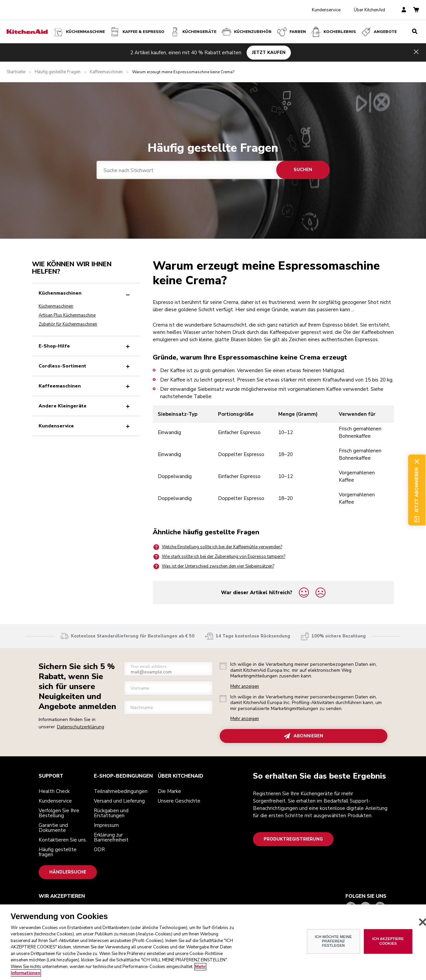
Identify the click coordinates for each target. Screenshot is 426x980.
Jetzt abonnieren (417, 490)
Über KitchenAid (369, 10)
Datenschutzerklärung (81, 727)
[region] (213, 942)
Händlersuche (68, 872)
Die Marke (169, 791)
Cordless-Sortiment (86, 366)
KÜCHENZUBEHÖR (246, 32)
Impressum (106, 825)
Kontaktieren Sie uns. (63, 840)
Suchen (303, 170)
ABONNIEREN (304, 736)
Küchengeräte (193, 32)
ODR (99, 850)
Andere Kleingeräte (86, 406)
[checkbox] (223, 666)
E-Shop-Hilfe (86, 346)
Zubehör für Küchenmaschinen (68, 324)
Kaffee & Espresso (137, 32)
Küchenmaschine (79, 32)
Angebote (379, 32)
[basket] (416, 10)
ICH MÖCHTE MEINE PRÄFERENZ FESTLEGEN (333, 941)
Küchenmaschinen (86, 293)
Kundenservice (326, 10)
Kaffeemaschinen (106, 72)
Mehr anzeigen (245, 687)
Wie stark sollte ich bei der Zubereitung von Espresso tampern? (219, 557)
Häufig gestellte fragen (58, 852)
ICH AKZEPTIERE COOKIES (388, 941)
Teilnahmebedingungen (121, 791)
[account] (404, 10)
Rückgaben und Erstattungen (111, 813)
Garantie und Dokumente (53, 828)
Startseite (16, 72)
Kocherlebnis (333, 32)
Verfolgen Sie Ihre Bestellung (59, 813)
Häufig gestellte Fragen (58, 72)
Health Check (54, 791)
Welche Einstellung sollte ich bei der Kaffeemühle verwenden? (217, 547)
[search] (415, 32)
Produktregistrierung (293, 839)
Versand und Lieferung (119, 801)
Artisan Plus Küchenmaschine (67, 315)
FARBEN (291, 32)
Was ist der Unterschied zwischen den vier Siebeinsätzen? (213, 566)
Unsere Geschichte (179, 801)
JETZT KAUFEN (269, 52)
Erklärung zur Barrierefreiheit (111, 837)
